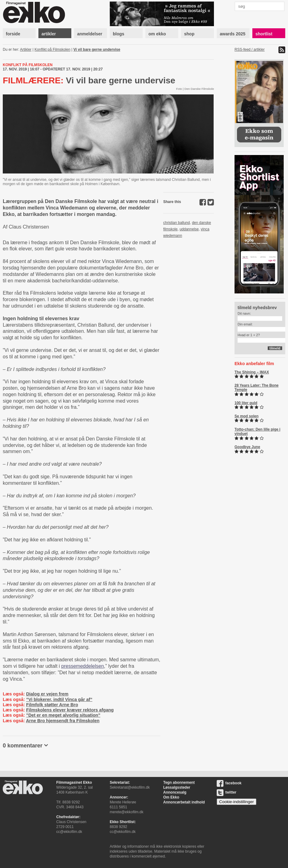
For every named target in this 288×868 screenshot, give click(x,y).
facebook (229, 783)
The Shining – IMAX (252, 372)
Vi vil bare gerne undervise (97, 50)
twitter (227, 792)
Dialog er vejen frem (47, 694)
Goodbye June (247, 447)
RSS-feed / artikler (250, 50)
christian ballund (177, 223)
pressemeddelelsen (83, 666)
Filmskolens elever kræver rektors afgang (70, 710)
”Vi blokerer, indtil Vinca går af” (59, 699)
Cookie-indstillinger (237, 802)
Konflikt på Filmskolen (52, 50)
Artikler (26, 50)
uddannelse (189, 229)
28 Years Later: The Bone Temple (256, 388)
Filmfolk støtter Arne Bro (52, 705)
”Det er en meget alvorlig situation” (63, 715)
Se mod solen (247, 416)
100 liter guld (246, 403)
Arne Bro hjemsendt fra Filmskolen (63, 721)
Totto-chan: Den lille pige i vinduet (257, 432)
